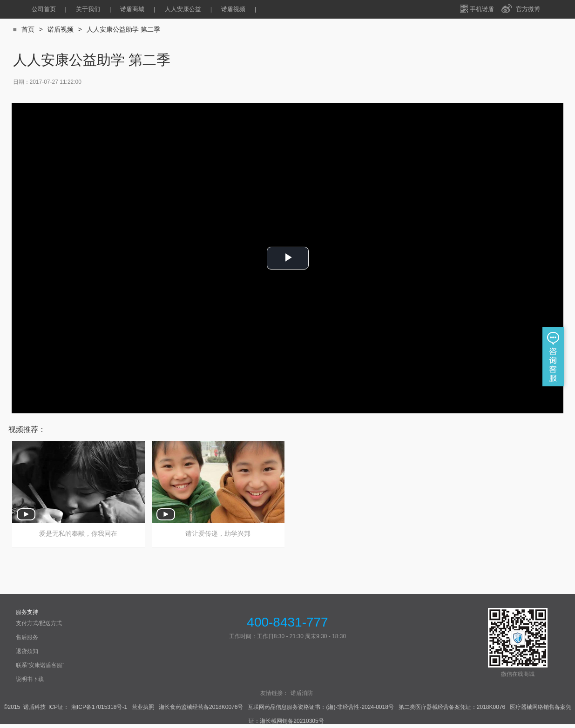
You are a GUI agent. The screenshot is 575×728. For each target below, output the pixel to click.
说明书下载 (30, 679)
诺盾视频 (233, 9)
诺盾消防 (302, 693)
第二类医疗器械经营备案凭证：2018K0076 (452, 707)
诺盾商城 (132, 9)
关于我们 (88, 9)
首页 (28, 29)
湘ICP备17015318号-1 (99, 707)
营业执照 (143, 707)
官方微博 (528, 9)
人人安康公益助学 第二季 (123, 29)
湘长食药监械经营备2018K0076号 (201, 707)
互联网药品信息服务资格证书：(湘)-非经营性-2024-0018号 (321, 707)
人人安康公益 (183, 9)
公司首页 (44, 9)
